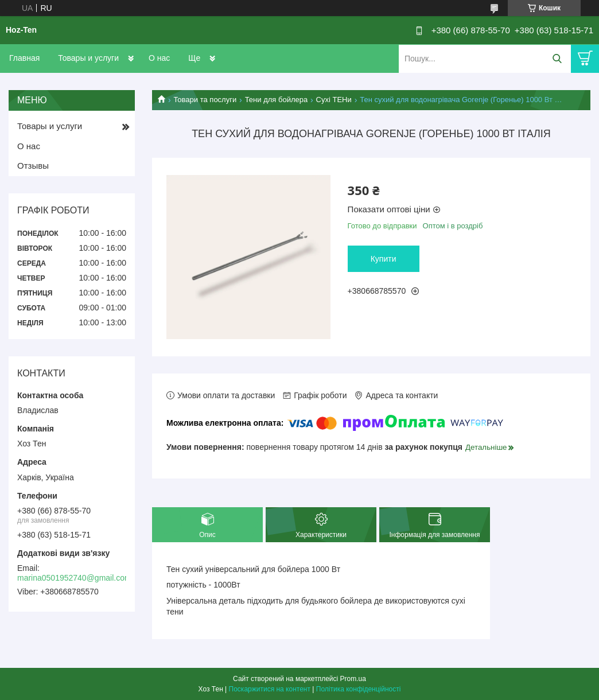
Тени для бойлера (277, 100)
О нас (159, 58)
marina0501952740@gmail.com (74, 578)
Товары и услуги (88, 58)
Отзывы (33, 166)
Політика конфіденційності (359, 689)
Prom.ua (353, 679)
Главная (24, 58)
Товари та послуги (205, 100)
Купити (384, 259)
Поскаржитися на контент (270, 689)
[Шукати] (557, 59)
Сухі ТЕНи (334, 100)
